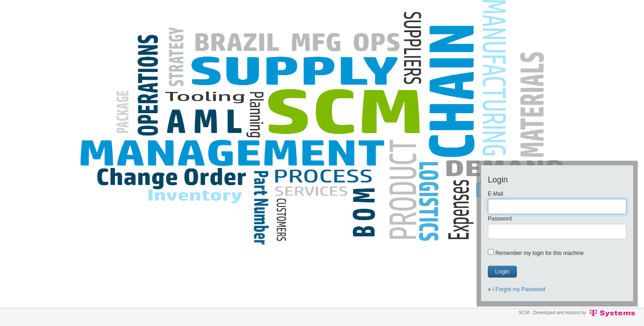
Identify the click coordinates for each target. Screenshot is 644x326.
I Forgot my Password (519, 289)
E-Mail (496, 194)
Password (500, 219)
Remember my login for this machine (539, 253)
